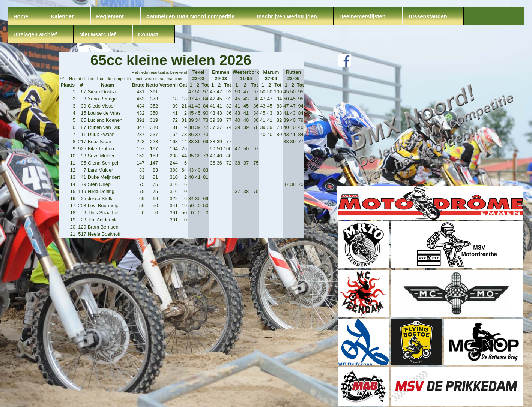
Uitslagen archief (35, 34)
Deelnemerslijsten (362, 16)
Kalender (62, 16)
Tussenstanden (428, 16)
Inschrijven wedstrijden (287, 16)
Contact (148, 34)
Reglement (110, 16)
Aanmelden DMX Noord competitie (190, 16)
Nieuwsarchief (98, 34)
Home (21, 16)
